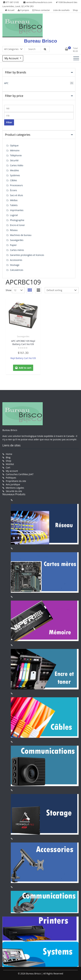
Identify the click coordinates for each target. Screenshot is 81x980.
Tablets (14, 205)
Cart (8, 468)
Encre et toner (17, 225)
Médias (14, 200)
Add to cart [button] (25, 368)
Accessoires (16, 260)
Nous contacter (41, 10)
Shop (75, 10)
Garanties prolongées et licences (27, 255)
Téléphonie (16, 155)
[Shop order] (62, 290)
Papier (13, 245)
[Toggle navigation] (76, 58)
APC (6, 83)
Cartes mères (17, 250)
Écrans (13, 190)
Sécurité (14, 160)
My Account (12, 58)
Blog (8, 457)
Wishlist (10, 464)
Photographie (17, 220)
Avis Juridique (13, 484)
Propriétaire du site (16, 481)
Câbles (13, 180)
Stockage (15, 265)
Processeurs (16, 185)
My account (12, 471)
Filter (9, 122)
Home (9, 454)
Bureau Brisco (40, 41)
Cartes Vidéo (17, 165)
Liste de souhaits (61, 10)
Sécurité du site (14, 491)
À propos (23, 10)
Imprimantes (17, 210)
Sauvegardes (23, 336)
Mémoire (15, 150)
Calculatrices (17, 270)
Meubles (14, 170)
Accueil (10, 10)
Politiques (11, 478)
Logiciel (14, 215)
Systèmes (15, 175)
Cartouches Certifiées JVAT (20, 474)
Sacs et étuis (17, 195)
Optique (14, 145)
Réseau (14, 230)
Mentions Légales (15, 488)
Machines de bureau (21, 235)
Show (9, 290)
